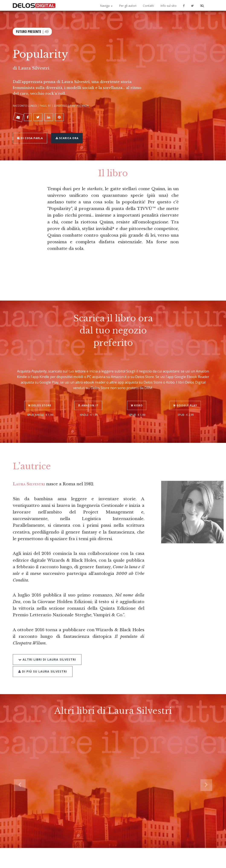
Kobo (137, 396)
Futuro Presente (29, 31)
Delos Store (40, 396)
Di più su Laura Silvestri (114, 649)
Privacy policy (185, 860)
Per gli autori (128, 6)
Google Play (186, 396)
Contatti (148, 6)
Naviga (106, 6)
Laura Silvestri (34, 68)
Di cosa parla (31, 135)
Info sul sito (168, 6)
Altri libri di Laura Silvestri (47, 649)
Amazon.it (89, 396)
